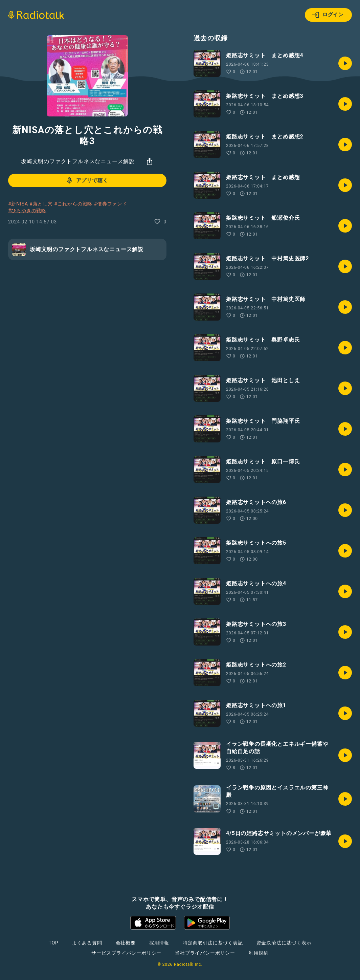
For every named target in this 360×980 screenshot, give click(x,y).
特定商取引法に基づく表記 (213, 943)
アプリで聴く (87, 180)
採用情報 (159, 943)
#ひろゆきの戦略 (27, 211)
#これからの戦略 (73, 204)
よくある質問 (87, 943)
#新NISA (18, 204)
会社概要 (126, 943)
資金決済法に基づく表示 (284, 943)
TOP (54, 943)
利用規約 (259, 953)
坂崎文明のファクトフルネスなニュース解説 (78, 161)
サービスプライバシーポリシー (126, 953)
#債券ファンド (111, 204)
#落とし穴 (41, 204)
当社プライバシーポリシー (205, 953)
